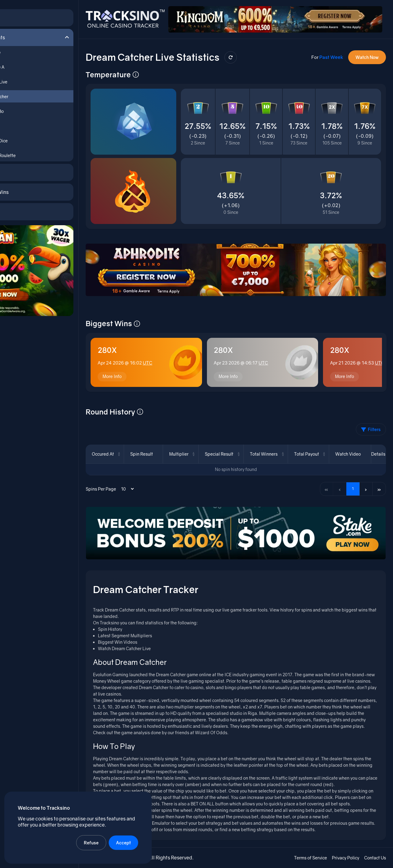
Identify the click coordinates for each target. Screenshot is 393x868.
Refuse (92, 842)
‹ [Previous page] (338, 484)
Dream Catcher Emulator (156, 824)
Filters (371, 424)
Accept (124, 842)
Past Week (331, 52)
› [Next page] (365, 484)
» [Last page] (379, 484)
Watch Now (367, 52)
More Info (123, 371)
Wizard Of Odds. (222, 733)
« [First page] (325, 484)
